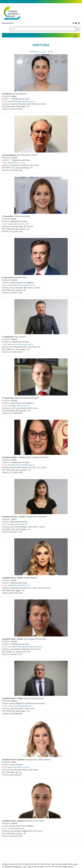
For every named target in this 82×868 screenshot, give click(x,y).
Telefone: (6, 109)
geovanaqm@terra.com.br (19, 767)
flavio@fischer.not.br (16, 163)
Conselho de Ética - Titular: (14, 457)
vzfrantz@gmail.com (16, 828)
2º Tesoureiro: (8, 398)
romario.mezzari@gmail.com (20, 706)
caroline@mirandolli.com (18, 224)
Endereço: (6, 104)
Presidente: (7, 94)
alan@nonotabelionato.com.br (20, 344)
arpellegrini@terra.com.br (19, 406)
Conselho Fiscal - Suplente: (14, 760)
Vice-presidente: (9, 155)
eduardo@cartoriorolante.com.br (22, 285)
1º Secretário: (8, 216)
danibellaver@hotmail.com (19, 585)
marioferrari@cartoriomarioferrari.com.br (25, 647)
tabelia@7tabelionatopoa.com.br (21, 101)
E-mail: (5, 101)
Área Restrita (8, 23)
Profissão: (6, 96)
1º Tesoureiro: (8, 337)
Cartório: (6, 99)
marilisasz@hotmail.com (18, 524)
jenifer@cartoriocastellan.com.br (21, 465)
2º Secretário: (8, 277)
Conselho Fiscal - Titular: (13, 578)
